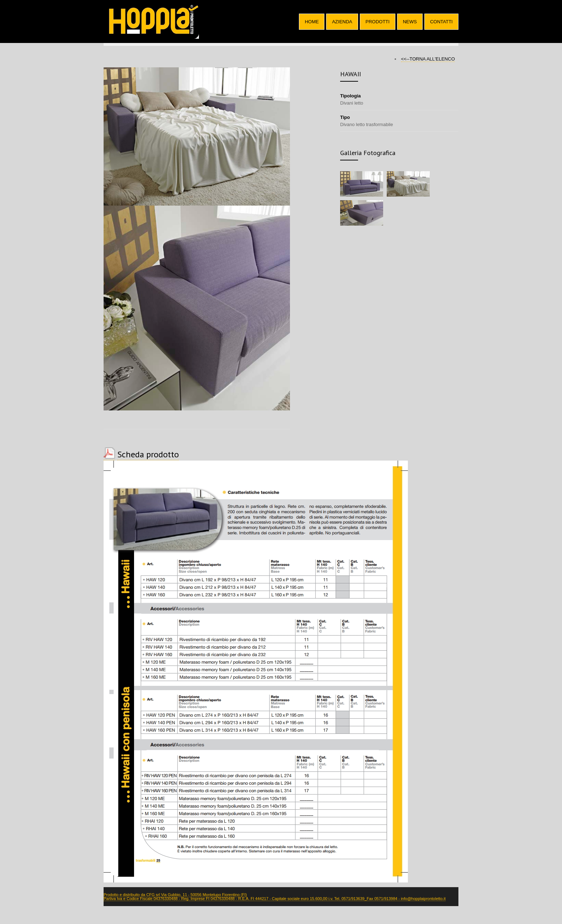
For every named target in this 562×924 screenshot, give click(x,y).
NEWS (410, 22)
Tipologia (351, 96)
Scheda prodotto (148, 454)
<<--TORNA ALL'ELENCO (428, 59)
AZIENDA (342, 22)
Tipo (345, 117)
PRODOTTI (378, 22)
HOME (312, 22)
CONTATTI (441, 22)
